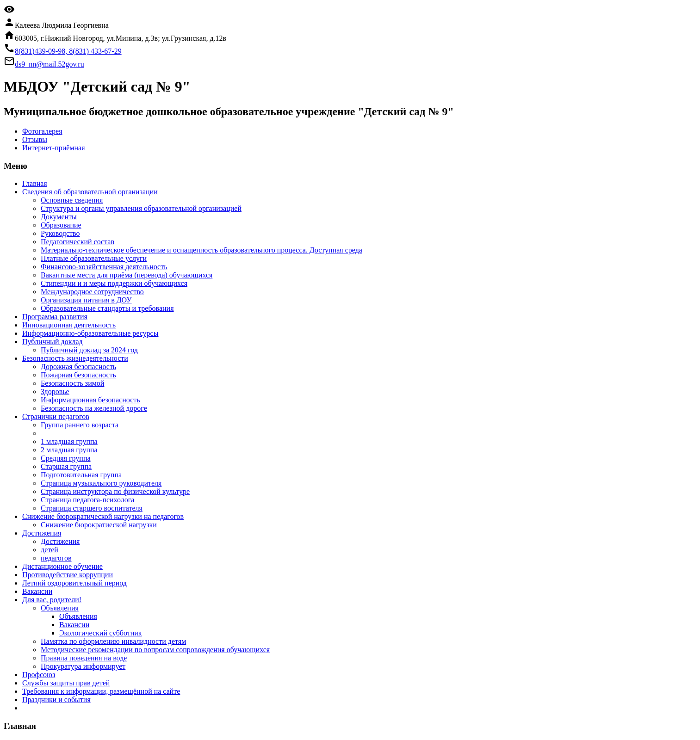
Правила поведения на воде (84, 658)
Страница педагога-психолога (87, 500)
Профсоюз (39, 675)
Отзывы (35, 139)
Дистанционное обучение (62, 566)
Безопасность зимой (72, 383)
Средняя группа (66, 458)
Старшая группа (66, 466)
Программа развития (55, 317)
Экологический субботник (101, 633)
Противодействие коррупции (68, 575)
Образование (61, 225)
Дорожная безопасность (78, 367)
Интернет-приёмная (54, 148)
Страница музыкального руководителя (101, 483)
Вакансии (37, 591)
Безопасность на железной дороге (94, 408)
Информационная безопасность (90, 400)
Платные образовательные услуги (94, 258)
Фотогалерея (42, 131)
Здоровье (55, 392)
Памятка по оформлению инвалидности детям (113, 641)
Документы (59, 217)
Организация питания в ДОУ (86, 300)
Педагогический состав (77, 242)
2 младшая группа (69, 450)
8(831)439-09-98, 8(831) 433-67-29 (68, 51)
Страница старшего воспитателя (92, 508)
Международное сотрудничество (92, 292)
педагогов (56, 558)
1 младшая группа (69, 441)
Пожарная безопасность (78, 375)
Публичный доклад (53, 342)
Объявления (60, 608)
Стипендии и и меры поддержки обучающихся (114, 283)
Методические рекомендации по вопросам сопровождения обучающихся (155, 650)
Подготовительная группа (81, 475)
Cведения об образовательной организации (90, 192)
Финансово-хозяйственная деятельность (104, 267)
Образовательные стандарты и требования (107, 308)
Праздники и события (56, 700)
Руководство (60, 233)
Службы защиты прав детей (66, 683)
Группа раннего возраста (80, 425)
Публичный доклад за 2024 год (89, 350)
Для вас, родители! (52, 600)
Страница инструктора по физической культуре (115, 491)
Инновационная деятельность (69, 325)
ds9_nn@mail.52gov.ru (50, 64)
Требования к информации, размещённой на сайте (101, 691)
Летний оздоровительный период (74, 583)
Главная (35, 183)
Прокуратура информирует (83, 666)
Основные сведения (72, 200)
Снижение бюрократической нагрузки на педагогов (103, 516)
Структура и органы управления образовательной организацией (141, 208)
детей (50, 550)
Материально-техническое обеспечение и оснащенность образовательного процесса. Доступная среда (201, 250)
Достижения (42, 533)
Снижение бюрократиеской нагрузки (99, 525)
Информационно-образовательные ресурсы (90, 333)
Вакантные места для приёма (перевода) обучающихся (127, 275)
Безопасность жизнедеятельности (75, 358)
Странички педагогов (56, 416)
